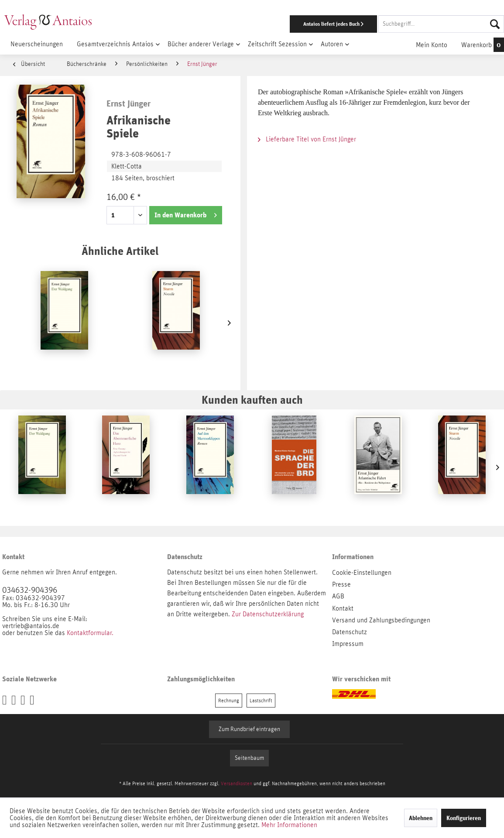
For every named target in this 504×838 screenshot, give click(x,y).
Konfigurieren (464, 818)
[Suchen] (495, 24)
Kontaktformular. (90, 633)
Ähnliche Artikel (120, 251)
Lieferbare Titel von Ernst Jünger (307, 139)
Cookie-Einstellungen (362, 573)
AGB (338, 596)
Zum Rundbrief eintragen (249, 729)
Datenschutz (350, 632)
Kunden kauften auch (252, 400)
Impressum (348, 644)
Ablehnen (421, 818)
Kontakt (343, 608)
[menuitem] (328, 24)
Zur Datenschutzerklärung (268, 614)
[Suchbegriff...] (441, 24)
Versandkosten (237, 783)
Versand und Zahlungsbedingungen (381, 620)
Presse (341, 584)
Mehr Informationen (289, 825)
